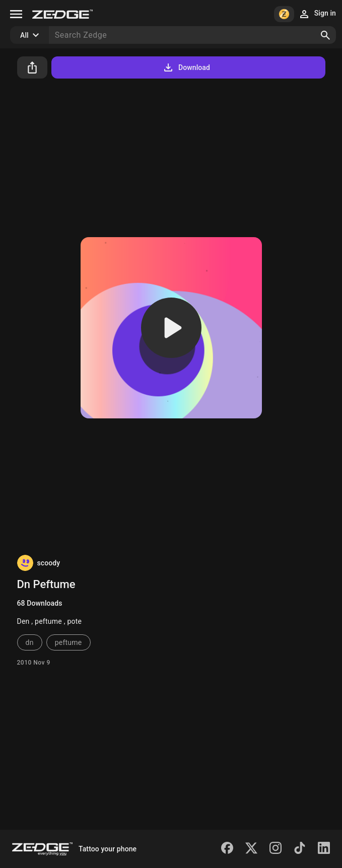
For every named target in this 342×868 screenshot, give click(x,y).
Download (186, 67)
